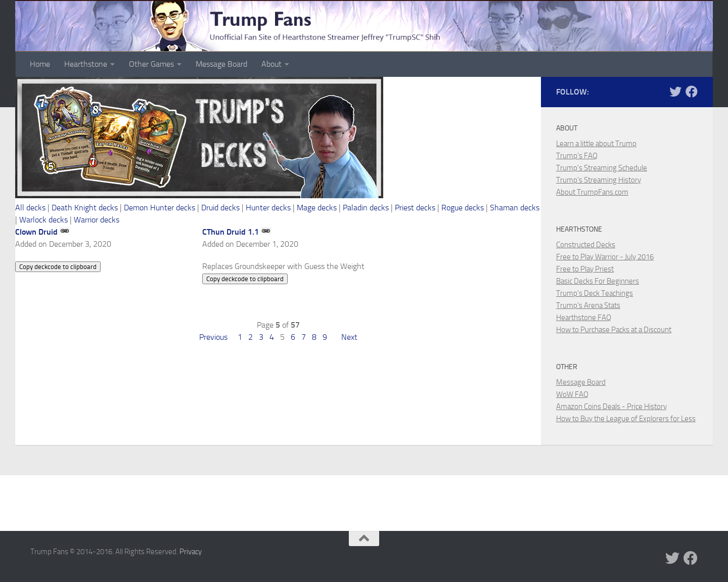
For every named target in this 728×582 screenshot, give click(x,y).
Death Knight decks (85, 208)
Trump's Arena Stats (588, 305)
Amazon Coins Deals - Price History (611, 407)
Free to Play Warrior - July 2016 (605, 257)
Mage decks (317, 208)
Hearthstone (86, 64)
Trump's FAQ (577, 156)
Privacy (191, 552)
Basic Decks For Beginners (598, 281)
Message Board (221, 64)
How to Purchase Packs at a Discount (614, 330)
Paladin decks (366, 208)
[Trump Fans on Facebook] (692, 92)
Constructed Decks (586, 245)
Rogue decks (463, 208)
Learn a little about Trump (596, 144)
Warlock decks (43, 220)
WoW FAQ (572, 394)
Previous (213, 337)
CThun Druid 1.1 (231, 232)
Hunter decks (268, 208)
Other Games (151, 64)
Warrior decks (97, 220)
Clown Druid (36, 232)
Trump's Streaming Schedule (602, 168)
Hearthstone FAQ (584, 318)
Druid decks (220, 208)
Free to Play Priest (585, 269)
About (271, 64)
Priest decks (415, 208)
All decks (30, 208)
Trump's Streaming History (599, 180)
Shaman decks (515, 208)
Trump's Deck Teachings (595, 293)
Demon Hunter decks (160, 208)
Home (40, 64)
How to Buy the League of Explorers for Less (626, 419)
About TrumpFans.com (592, 192)
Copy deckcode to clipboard (58, 267)
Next (349, 337)
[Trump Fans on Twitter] (675, 92)
